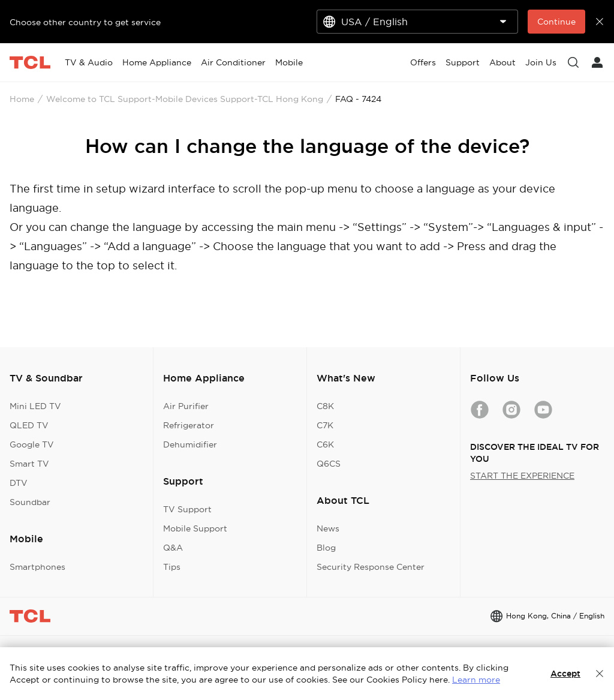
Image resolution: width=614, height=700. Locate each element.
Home (22, 99)
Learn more (476, 680)
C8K (325, 406)
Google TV (32, 444)
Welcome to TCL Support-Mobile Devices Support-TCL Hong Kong (185, 99)
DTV (19, 483)
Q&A (173, 548)
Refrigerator (189, 425)
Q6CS (329, 464)
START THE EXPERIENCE (522, 476)
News (328, 528)
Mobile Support (195, 528)
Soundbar (30, 502)
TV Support (187, 509)
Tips (172, 567)
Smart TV (29, 464)
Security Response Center (371, 567)
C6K (325, 444)
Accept (565, 674)
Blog (326, 548)
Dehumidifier (190, 444)
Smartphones (37, 567)
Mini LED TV (35, 406)
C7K (325, 425)
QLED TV (29, 425)
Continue (556, 22)
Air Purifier (186, 406)
